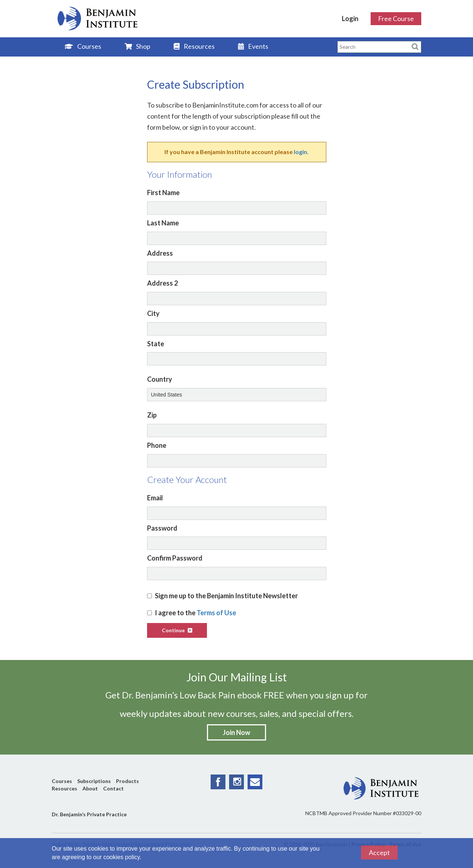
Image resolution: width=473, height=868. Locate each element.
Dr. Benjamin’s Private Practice (89, 814)
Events (253, 46)
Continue (177, 630)
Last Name (163, 223)
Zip (152, 415)
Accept (379, 852)
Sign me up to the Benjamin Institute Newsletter (222, 596)
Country (160, 379)
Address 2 (162, 283)
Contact (113, 788)
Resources (194, 46)
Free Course (396, 18)
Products (127, 781)
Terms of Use (216, 613)
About (90, 788)
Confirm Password (175, 558)
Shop (137, 46)
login (300, 152)
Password (162, 528)
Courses (83, 46)
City (153, 313)
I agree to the (192, 613)
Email (155, 498)
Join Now (236, 732)
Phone (157, 445)
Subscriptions (94, 781)
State (156, 344)
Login (350, 18)
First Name (163, 193)
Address (160, 253)
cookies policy (122, 857)
